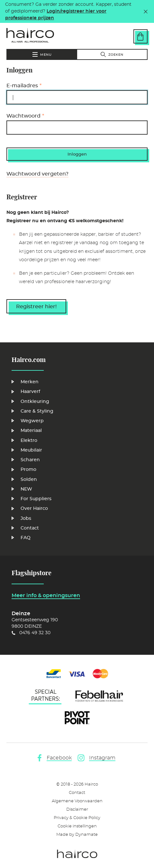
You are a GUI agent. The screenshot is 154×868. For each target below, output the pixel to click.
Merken (30, 382)
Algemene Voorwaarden (77, 801)
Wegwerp (32, 421)
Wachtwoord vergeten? (37, 174)
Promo (28, 470)
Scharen (30, 460)
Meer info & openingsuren (46, 596)
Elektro (29, 441)
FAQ (26, 538)
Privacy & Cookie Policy (77, 818)
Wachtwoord (23, 116)
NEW (26, 489)
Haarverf (30, 392)
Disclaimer (77, 810)
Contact (30, 528)
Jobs (26, 519)
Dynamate (86, 835)
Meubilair (31, 450)
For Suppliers (36, 499)
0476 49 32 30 (35, 633)
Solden (29, 480)
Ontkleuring (35, 402)
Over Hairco (34, 509)
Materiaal (31, 431)
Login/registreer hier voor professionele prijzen (56, 15)
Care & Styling (37, 411)
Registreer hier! (36, 307)
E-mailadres (22, 86)
